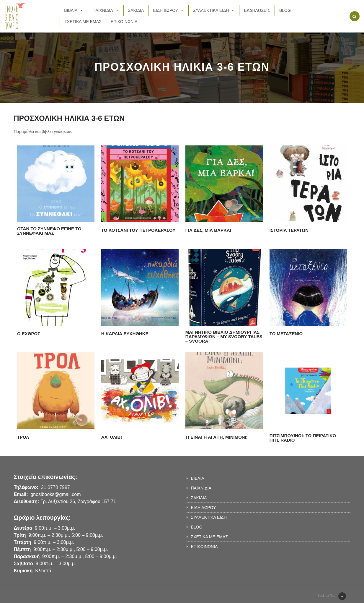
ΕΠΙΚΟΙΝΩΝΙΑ (124, 22)
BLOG (285, 10)
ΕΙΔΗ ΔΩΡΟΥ (168, 10)
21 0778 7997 (56, 487)
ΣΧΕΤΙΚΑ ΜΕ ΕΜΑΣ (83, 22)
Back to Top (332, 596)
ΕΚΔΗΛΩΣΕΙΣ (257, 10)
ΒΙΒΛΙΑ (74, 10)
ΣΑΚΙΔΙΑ (136, 10)
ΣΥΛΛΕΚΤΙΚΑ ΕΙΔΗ (214, 10)
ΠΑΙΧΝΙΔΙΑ (106, 10)
